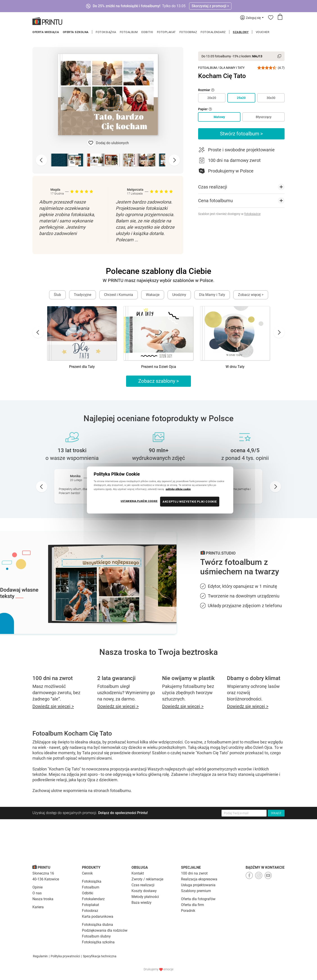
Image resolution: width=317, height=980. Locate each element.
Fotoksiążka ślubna (97, 925)
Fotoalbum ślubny (96, 936)
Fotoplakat (166, 32)
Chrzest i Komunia (119, 295)
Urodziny (179, 295)
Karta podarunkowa (98, 916)
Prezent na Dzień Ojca (159, 367)
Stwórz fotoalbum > (241, 134)
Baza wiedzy (142, 903)
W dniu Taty (235, 367)
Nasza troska (43, 899)
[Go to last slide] (38, 332)
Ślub (57, 295)
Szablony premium (196, 891)
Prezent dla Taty (82, 367)
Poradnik (188, 911)
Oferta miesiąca (46, 32)
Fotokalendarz (213, 32)
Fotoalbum (129, 32)
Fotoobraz (188, 32)
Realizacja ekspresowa (199, 879)
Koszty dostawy (144, 891)
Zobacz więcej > (251, 295)
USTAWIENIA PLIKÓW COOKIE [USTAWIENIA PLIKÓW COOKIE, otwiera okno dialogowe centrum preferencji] (139, 501)
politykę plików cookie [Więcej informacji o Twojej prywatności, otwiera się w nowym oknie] (178, 489)
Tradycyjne (83, 295)
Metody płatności (145, 897)
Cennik (87, 873)
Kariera (38, 907)
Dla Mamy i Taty (232, 68)
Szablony (241, 32)
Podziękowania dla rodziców (105, 930)
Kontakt (138, 873)
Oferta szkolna (76, 32)
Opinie (37, 887)
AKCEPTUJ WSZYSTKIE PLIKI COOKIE (190, 501)
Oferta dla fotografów (198, 899)
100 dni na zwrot (194, 873)
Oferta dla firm (192, 905)
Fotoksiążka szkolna (98, 942)
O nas (37, 893)
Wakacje (153, 295)
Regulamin (40, 956)
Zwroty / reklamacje (147, 879)
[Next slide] (174, 160)
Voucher (263, 32)
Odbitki (147, 32)
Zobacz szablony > (159, 381)
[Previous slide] (41, 160)
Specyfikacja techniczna (100, 956)
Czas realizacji (143, 885)
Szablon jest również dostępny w (229, 214)
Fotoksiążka (106, 32)
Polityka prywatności (65, 956)
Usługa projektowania (198, 885)
